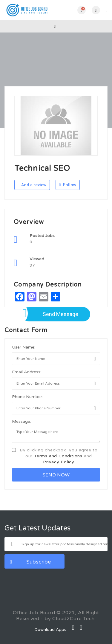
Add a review (32, 185)
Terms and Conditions (58, 456)
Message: (22, 421)
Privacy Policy (59, 462)
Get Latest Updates (37, 528)
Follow (67, 185)
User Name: (24, 347)
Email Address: (27, 372)
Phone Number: (27, 397)
